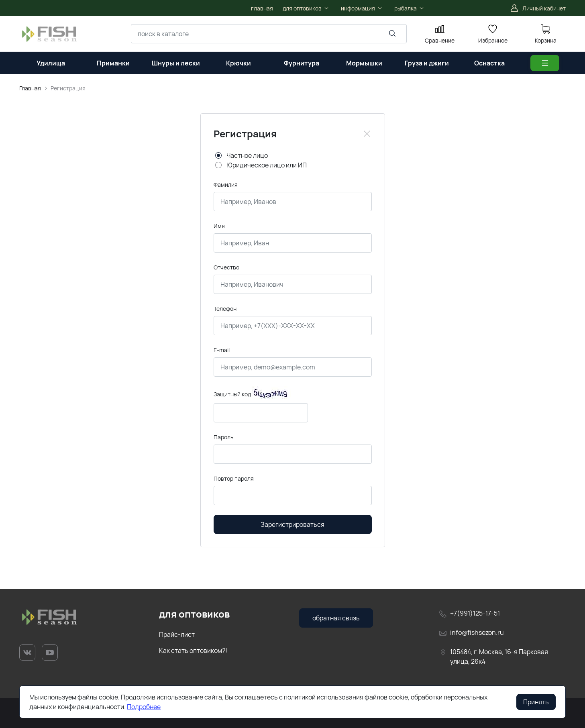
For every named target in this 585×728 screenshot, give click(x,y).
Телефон (225, 309)
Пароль (223, 437)
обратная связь (336, 618)
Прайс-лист (177, 634)
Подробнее (144, 707)
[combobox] (269, 34)
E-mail (222, 350)
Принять (536, 702)
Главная (30, 88)
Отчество (226, 267)
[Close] (367, 134)
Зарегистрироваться (292, 524)
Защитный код (232, 394)
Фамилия (226, 185)
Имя (219, 226)
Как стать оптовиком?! (193, 651)
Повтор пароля (234, 478)
